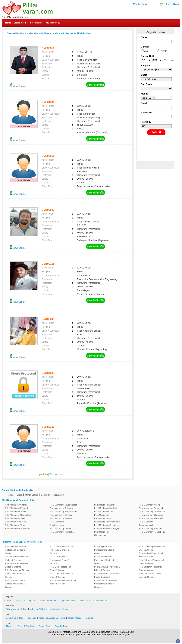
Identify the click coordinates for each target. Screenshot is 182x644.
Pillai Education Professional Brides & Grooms (63, 582)
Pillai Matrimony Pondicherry (152, 532)
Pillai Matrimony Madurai (16, 508)
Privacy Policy (45, 626)
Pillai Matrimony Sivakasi (61, 518)
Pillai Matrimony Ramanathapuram (102, 517)
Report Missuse (75, 618)
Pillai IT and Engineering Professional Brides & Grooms (105, 584)
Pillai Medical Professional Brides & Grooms (151, 555)
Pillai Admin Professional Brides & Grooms (16, 558)
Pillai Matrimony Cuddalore (107, 525)
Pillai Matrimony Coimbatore (18, 515)
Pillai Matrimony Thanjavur (151, 515)
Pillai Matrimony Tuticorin (61, 508)
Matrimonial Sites (40, 33)
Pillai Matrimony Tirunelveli (17, 528)
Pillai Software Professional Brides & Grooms (151, 562)
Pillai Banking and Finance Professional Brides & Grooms (17, 574)
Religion (10, 495)
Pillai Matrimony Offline (16, 609)
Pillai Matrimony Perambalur (152, 508)
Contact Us (11, 618)
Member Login (140, 4)
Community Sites (101, 601)
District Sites (85, 601)
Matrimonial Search (47, 601)
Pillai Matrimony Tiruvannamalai (146, 523)
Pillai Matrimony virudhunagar (63, 505)
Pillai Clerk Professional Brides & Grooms (61, 568)
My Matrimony (53, 23)
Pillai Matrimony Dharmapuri (107, 522)
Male (146, 51)
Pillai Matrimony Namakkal (62, 532)
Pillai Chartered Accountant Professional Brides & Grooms (62, 550)
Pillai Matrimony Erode (15, 522)
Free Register (37, 23)
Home (8, 23)
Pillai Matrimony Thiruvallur (151, 518)
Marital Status (31, 495)
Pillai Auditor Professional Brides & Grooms (17, 565)
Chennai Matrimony (17, 33)
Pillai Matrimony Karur (104, 505)
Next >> (59, 474)
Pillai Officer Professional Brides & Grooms (150, 568)
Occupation (59, 495)
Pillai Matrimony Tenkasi (61, 515)
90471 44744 (172, 4)
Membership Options (59, 609)
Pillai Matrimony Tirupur (16, 525)
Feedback (31, 618)
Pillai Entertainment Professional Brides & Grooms (104, 560)
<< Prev (44, 474)
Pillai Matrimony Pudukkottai (152, 512)
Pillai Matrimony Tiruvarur (150, 528)
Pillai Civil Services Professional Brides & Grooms (60, 560)
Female (163, 51)
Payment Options (67, 601)
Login (17, 601)
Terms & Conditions (26, 626)
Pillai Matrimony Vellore (60, 528)
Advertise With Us (38, 609)
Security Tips (61, 626)
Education (46, 495)
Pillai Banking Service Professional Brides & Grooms (15, 584)
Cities (19, 495)
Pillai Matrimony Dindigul (105, 508)
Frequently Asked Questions (52, 618)
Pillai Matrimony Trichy (15, 512)
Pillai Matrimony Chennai (17, 505)
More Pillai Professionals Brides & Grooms (150, 575)
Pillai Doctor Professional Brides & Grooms (61, 575)
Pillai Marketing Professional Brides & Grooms (152, 548)
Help (22, 618)
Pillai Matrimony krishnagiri (107, 528)
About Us (10, 626)
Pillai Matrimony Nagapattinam (102, 534)
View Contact (18, 86)
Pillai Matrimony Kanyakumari (63, 512)
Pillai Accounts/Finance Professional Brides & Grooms (16, 550)
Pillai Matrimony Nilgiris (149, 505)
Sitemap (89, 618)
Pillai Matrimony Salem (16, 518)
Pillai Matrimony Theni (104, 512)
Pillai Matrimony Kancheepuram (57, 523)
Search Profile (21, 23)
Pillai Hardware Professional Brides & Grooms (107, 575)
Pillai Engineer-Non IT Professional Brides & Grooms (104, 550)
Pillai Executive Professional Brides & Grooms (107, 568)
